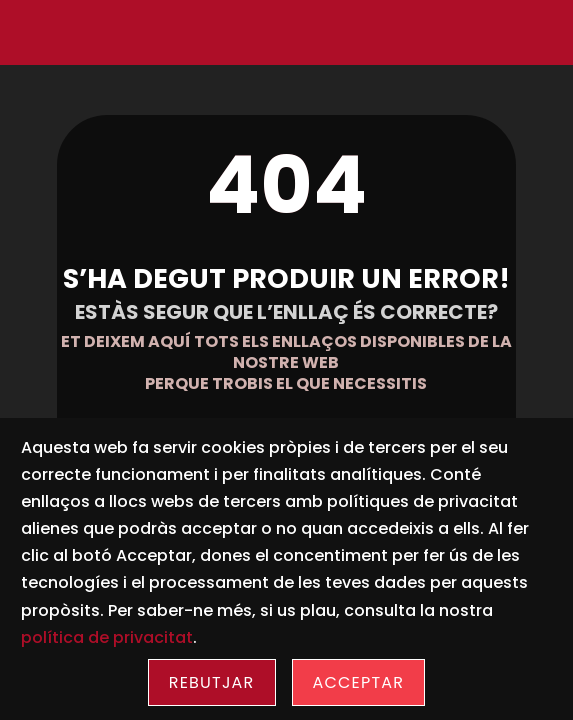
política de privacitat (107, 637)
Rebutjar (212, 682)
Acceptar (359, 682)
